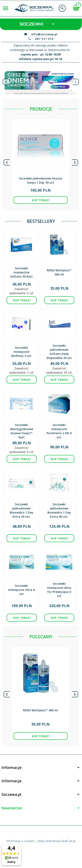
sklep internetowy (49, 841)
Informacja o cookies (20, 841)
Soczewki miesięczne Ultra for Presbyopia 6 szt (59, 590)
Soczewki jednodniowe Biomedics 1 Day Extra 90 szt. (59, 510)
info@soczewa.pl (44, 34)
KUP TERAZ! (41, 200)
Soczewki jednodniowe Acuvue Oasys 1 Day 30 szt (40, 180)
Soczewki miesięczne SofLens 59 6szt (21, 272)
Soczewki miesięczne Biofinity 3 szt (21, 352)
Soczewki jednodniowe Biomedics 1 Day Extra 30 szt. (22, 510)
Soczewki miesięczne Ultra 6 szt (21, 590)
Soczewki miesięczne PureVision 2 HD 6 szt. (59, 431)
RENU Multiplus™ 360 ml (59, 272)
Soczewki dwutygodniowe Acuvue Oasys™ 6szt (22, 431)
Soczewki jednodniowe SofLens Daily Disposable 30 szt (59, 352)
